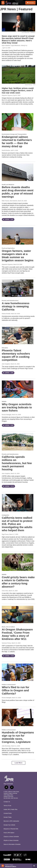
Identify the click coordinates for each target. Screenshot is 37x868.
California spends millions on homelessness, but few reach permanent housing (17, 463)
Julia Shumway (6, 746)
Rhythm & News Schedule (11, 840)
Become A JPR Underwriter (11, 821)
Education (5, 348)
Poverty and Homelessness (10, 301)
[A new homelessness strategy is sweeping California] (18, 288)
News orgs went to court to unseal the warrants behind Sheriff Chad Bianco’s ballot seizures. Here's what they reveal (18, 39)
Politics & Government (9, 685)
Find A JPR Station (9, 833)
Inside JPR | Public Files (11, 809)
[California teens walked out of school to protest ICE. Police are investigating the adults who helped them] (18, 503)
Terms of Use (7, 806)
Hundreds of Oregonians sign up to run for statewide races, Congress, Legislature (18, 737)
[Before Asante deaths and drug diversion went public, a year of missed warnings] (18, 172)
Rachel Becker (6, 150)
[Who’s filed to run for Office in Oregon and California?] (18, 672)
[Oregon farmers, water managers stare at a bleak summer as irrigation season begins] (18, 236)
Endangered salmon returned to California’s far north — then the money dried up (17, 142)
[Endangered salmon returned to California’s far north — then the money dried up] (18, 122)
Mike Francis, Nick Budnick (9, 201)
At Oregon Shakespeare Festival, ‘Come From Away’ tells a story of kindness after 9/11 (17, 634)
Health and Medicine (8, 185)
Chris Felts (5, 591)
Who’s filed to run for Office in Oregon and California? (16, 690)
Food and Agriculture (8, 248)
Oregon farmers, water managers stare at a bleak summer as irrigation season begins (18, 256)
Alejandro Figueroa (7, 95)
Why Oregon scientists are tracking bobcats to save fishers (17, 407)
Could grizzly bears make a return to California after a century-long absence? (18, 582)
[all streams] (35, 866)
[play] (3, 866)
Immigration (5, 515)
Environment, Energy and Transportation (14, 134)
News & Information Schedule (12, 844)
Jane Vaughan (6, 364)
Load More (18, 763)
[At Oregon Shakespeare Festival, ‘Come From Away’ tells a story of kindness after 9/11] (18, 615)
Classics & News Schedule (11, 837)
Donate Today (8, 817)
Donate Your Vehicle (9, 825)
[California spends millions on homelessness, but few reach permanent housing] (18, 442)
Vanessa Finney (6, 643)
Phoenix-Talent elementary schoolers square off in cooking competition (16, 355)
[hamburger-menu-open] (3, 3)
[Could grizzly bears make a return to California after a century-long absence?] (18, 562)
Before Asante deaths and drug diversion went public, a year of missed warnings (18, 192)
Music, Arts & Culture (8, 627)
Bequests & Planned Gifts (11, 829)
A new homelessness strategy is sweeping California (16, 306)
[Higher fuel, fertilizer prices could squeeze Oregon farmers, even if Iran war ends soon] (18, 74)
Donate (31, 3)
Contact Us (7, 802)
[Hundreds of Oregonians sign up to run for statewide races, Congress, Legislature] (18, 717)
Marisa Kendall (6, 314)
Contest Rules (8, 813)
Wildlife (4, 402)
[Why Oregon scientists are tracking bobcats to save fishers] (18, 389)
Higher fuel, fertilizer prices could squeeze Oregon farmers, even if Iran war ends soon (18, 91)
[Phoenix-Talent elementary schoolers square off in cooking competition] (18, 335)
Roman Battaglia (7, 415)
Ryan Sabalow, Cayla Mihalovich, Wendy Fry (14, 45)
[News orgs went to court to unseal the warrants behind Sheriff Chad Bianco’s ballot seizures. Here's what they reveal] (18, 22)
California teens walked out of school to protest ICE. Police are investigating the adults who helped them (17, 524)
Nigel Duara (5, 534)
